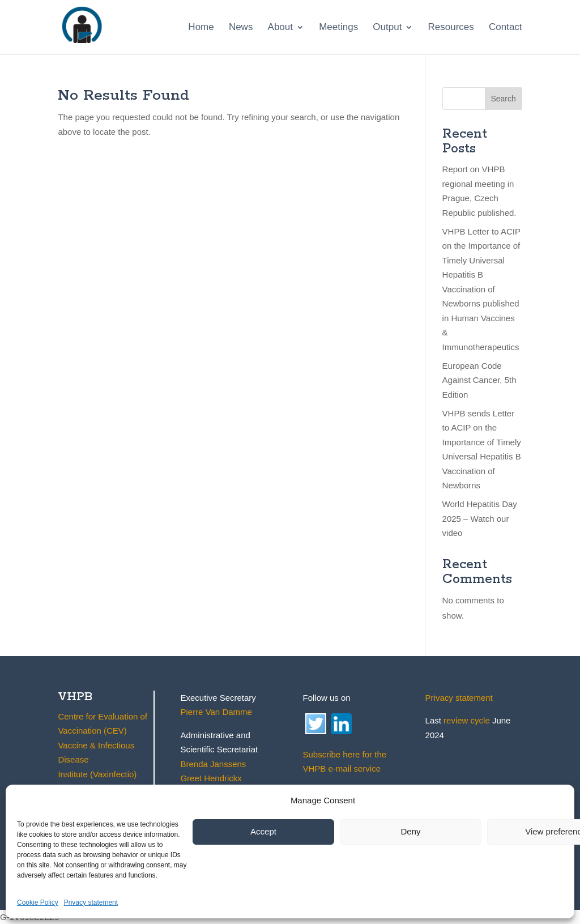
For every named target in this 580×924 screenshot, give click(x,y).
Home (201, 28)
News (241, 28)
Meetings (338, 28)
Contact (506, 28)
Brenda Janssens (213, 764)
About (280, 28)
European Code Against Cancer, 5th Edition (479, 380)
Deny (410, 831)
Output (387, 28)
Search (503, 99)
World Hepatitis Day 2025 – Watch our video (480, 518)
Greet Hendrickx (211, 778)
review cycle (467, 720)
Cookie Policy (38, 902)
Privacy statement (91, 902)
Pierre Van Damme (216, 712)
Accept (263, 831)
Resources (451, 28)
